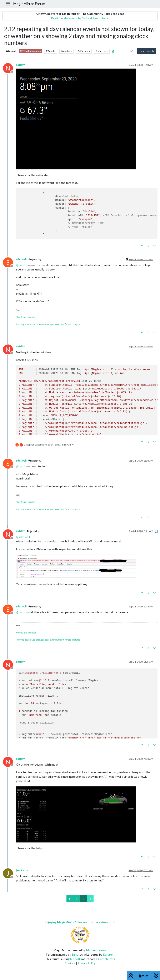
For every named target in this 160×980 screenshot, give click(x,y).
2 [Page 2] (83, 899)
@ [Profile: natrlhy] (22, 265)
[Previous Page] (70, 899)
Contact (70, 963)
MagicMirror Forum (29, 4)
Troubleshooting (30, 51)
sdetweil (21, 259)
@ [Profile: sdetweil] (23, 537)
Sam (74, 954)
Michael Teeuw (96, 950)
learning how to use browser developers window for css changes (48, 324)
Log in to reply (146, 51)
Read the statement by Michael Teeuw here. (80, 18)
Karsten (108, 954)
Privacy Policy (87, 963)
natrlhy (20, 65)
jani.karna (22, 870)
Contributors (106, 959)
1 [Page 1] (77, 899)
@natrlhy (35, 259)
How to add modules (26, 317)
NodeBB (76, 959)
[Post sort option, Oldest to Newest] (132, 51)
